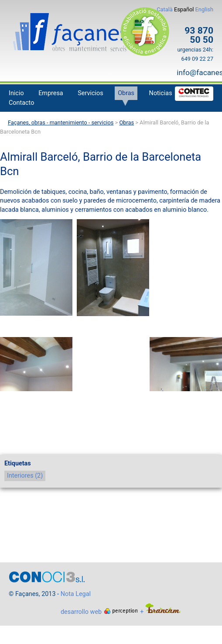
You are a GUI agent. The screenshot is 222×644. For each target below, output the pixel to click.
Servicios (90, 93)
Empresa (51, 93)
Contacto (21, 103)
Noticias (161, 93)
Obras (126, 93)
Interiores (25, 476)
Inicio (16, 93)
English (204, 9)
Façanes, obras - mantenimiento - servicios (61, 122)
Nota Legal (76, 594)
